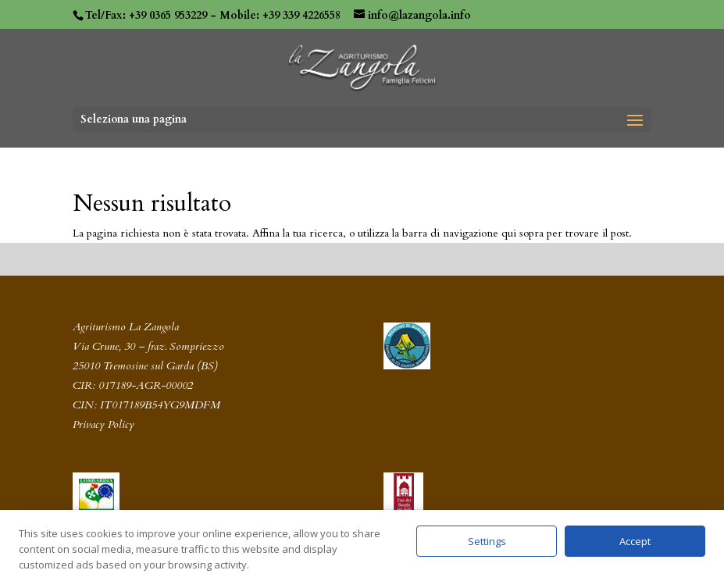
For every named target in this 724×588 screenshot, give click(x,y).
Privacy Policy (103, 424)
